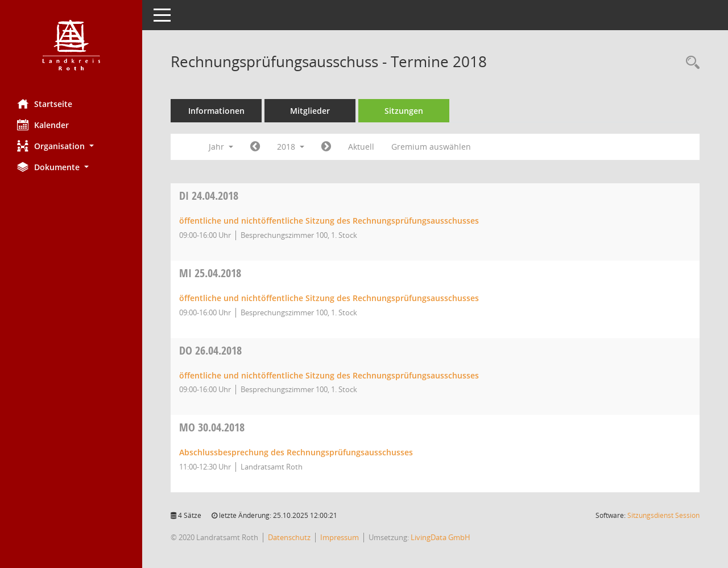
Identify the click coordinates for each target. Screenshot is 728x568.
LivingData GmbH (440, 537)
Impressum (340, 537)
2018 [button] (291, 147)
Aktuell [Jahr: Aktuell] (361, 147)
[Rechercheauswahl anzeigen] (690, 63)
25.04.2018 (210, 273)
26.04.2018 (210, 350)
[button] (71, 146)
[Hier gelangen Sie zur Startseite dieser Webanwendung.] (71, 45)
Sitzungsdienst (663, 515)
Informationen (216, 111)
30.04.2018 (212, 427)
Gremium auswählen (431, 147)
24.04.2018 (209, 195)
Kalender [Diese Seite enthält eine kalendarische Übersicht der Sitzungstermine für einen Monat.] (43, 125)
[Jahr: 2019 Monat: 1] (326, 147)
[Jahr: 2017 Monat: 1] (255, 147)
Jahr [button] (221, 147)
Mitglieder (310, 111)
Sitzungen (404, 111)
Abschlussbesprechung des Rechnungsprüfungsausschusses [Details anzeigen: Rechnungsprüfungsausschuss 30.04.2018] (296, 452)
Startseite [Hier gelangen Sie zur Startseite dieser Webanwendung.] (45, 104)
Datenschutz (289, 537)
